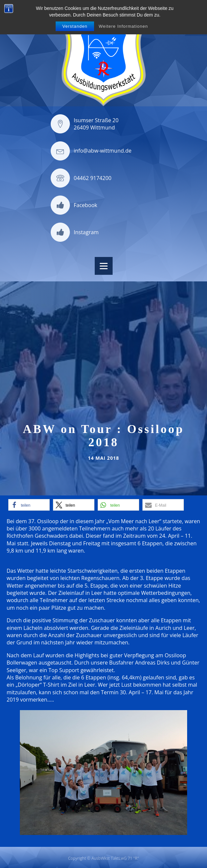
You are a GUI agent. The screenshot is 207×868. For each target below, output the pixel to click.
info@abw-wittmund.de (103, 151)
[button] (29, 505)
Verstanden (75, 26)
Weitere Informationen (123, 26)
